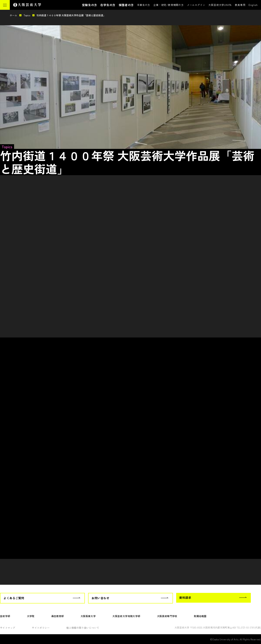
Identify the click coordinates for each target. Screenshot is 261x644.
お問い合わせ (100, 598)
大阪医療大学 (88, 616)
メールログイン (196, 5)
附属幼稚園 (200, 616)
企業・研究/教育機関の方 (169, 5)
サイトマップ (8, 628)
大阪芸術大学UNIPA (220, 5)
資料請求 (185, 598)
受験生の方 (90, 5)
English (253, 5)
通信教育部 (58, 616)
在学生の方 (108, 5)
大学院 (31, 616)
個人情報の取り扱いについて (83, 628)
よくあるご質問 (14, 598)
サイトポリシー (41, 628)
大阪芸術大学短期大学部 (126, 616)
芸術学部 (5, 616)
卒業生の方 (144, 5)
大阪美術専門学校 (167, 616)
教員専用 (240, 5)
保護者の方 (126, 5)
